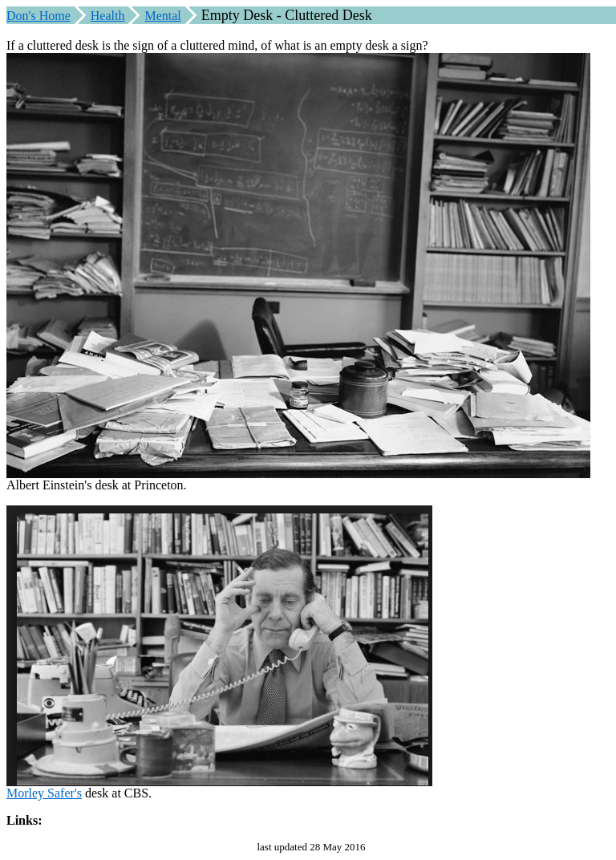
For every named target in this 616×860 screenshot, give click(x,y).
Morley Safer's (44, 793)
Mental (162, 16)
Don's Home (38, 16)
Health (108, 16)
